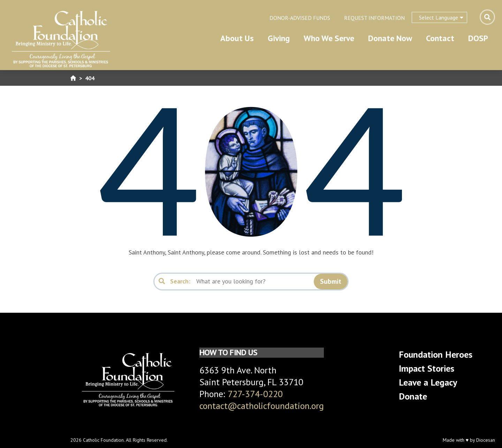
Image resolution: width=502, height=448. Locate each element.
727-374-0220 (255, 394)
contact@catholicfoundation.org (262, 406)
